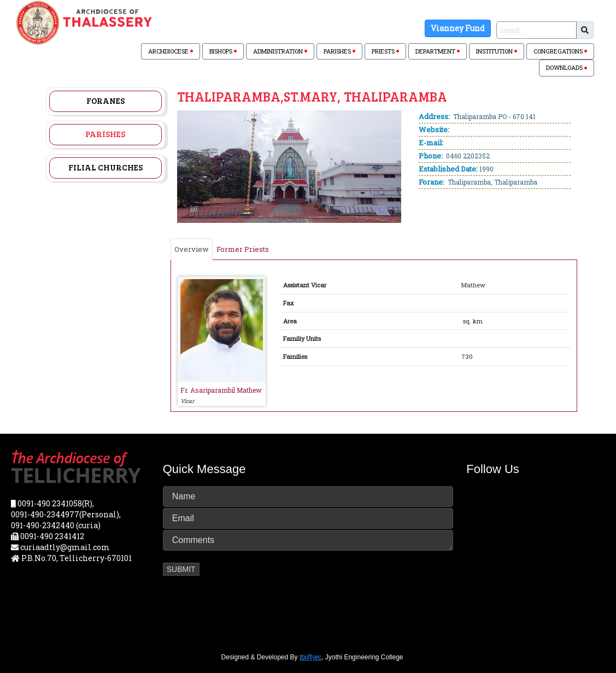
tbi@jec (310, 657)
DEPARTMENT (438, 51)
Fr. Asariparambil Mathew (221, 390)
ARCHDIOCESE (171, 51)
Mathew (473, 285)
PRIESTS (385, 51)
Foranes (105, 101)
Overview (192, 249)
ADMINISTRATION (280, 51)
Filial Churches (105, 167)
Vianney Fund (458, 28)
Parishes (105, 134)
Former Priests (243, 249)
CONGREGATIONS (560, 51)
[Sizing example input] (536, 30)
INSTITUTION (497, 51)
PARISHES (339, 51)
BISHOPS (223, 51)
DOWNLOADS (567, 67)
